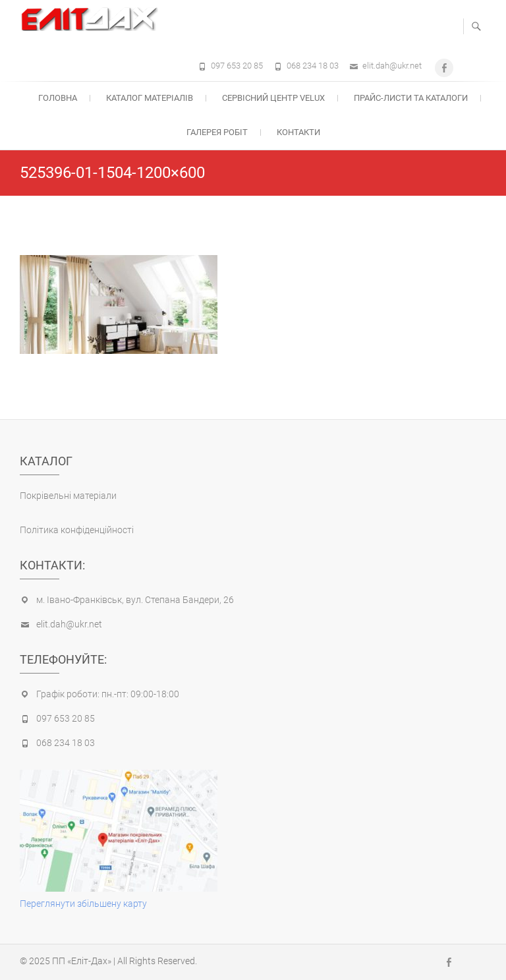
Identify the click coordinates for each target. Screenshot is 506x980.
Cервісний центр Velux (273, 98)
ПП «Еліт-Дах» (82, 961)
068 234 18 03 (313, 66)
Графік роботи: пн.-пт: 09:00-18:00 (108, 694)
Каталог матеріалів (150, 98)
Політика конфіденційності (77, 530)
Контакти (298, 132)
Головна (58, 98)
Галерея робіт (217, 132)
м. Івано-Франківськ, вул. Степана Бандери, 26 (135, 600)
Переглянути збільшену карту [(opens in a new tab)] (83, 904)
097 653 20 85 (237, 66)
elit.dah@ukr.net (392, 66)
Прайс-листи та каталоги (411, 98)
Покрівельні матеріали (68, 496)
